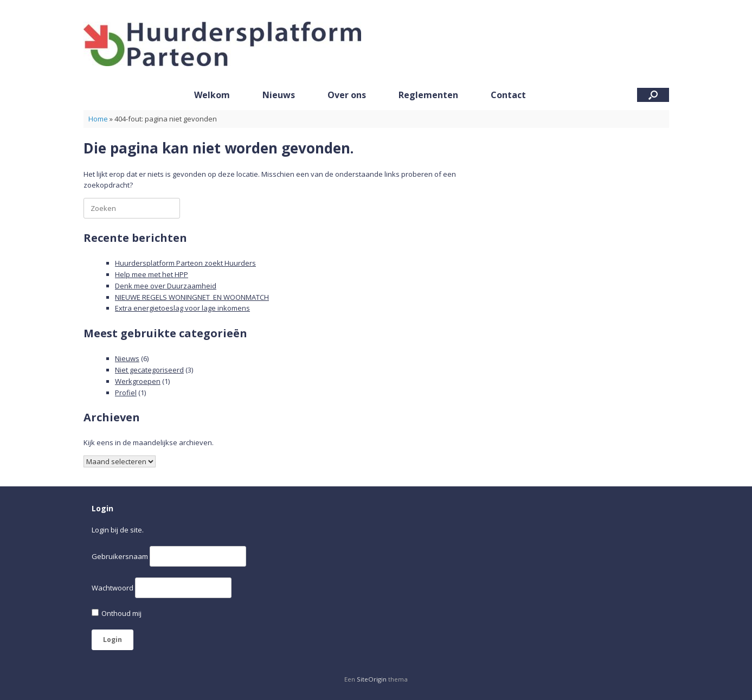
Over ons (347, 95)
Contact (508, 95)
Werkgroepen (138, 381)
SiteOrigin (372, 679)
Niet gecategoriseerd (149, 370)
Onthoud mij (117, 613)
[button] (653, 95)
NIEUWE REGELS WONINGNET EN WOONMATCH (192, 297)
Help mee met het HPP (152, 274)
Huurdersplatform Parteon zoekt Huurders (185, 263)
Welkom (212, 95)
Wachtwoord (113, 588)
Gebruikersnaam (120, 556)
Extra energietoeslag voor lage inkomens (182, 308)
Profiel (126, 393)
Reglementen (428, 95)
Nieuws (279, 95)
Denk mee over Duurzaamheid (166, 286)
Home (98, 119)
